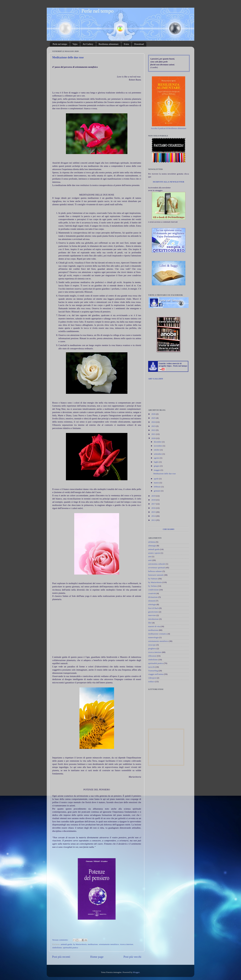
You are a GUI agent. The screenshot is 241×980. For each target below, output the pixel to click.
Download (139, 44)
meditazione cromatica (158, 634)
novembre (158, 446)
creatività (152, 593)
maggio (157, 470)
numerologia (153, 637)
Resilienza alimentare (109, 44)
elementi (152, 601)
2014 (154, 516)
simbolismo (57, 948)
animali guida (66, 944)
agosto (157, 458)
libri (150, 623)
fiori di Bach (153, 608)
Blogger (136, 972)
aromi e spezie (154, 553)
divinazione (153, 597)
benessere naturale (156, 575)
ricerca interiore (127, 944)
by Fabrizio (153, 579)
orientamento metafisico (109, 944)
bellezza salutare (155, 571)
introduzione (153, 619)
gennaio (157, 491)
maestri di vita (154, 626)
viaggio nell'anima (156, 674)
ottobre (157, 450)
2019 (154, 496)
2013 (154, 520)
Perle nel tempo (60, 44)
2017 (154, 504)
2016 (154, 508)
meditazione (93, 944)
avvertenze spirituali (157, 568)
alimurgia (152, 546)
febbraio (158, 487)
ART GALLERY (156, 379)
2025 (154, 418)
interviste (152, 615)
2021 (154, 434)
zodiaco (151, 682)
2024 (154, 422)
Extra (126, 44)
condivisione (153, 590)
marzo (157, 483)
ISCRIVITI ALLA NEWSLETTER (168, 182)
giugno (157, 466)
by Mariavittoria (80, 944)
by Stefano (153, 586)
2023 (154, 426)
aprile (156, 479)
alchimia (152, 542)
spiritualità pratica (71, 948)
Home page (97, 957)
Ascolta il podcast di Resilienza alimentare (169, 128)
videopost (152, 678)
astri (150, 560)
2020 (154, 438)
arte (150, 557)
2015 (154, 512)
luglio (157, 462)
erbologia (152, 604)
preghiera (152, 648)
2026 (154, 414)
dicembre (158, 442)
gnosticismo (153, 612)
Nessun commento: (60, 940)
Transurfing (153, 671)
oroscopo (152, 645)
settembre (158, 454)
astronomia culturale (157, 564)
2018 (154, 500)
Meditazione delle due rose (68, 57)
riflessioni (152, 656)
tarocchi (151, 667)
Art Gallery (88, 44)
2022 (154, 430)
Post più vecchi (132, 957)
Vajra (75, 44)
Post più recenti (61, 957)
